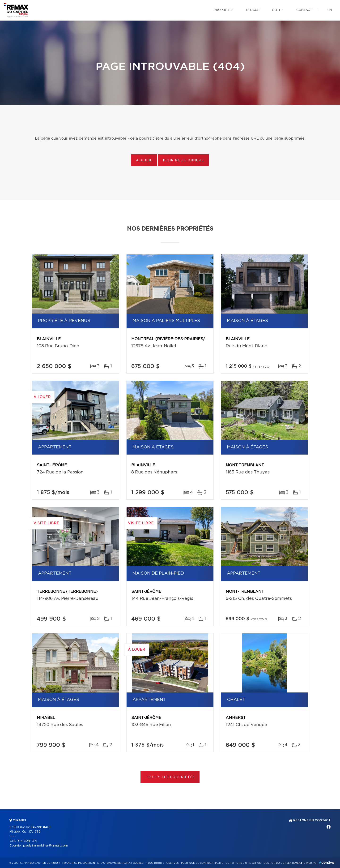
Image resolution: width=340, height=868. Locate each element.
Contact (304, 10)
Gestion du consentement (283, 863)
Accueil (144, 160)
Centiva (327, 862)
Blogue (253, 10)
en (330, 10)
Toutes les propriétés (170, 777)
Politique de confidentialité (202, 863)
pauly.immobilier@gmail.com (46, 846)
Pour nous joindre (183, 160)
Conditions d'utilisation (243, 863)
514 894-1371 (27, 841)
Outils (278, 10)
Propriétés (224, 10)
